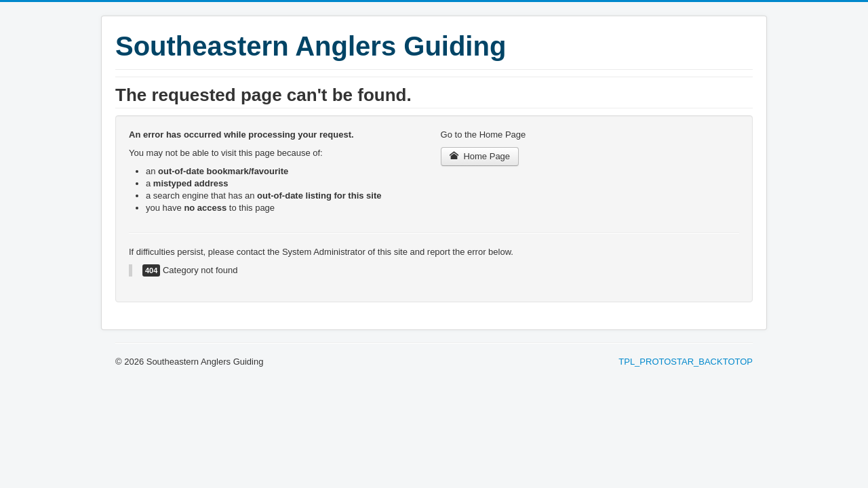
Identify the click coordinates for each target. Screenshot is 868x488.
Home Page (480, 156)
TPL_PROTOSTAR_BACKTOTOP (686, 362)
